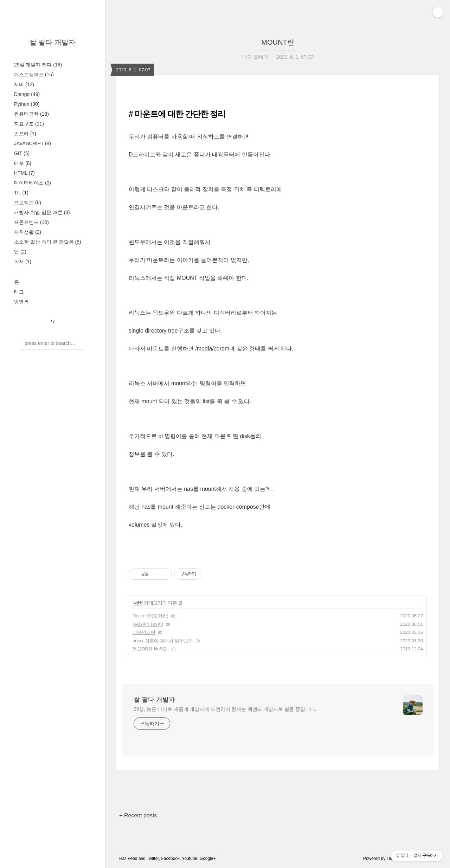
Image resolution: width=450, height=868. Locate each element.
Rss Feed (128, 859)
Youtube (190, 859)
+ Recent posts (138, 815)
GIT (22, 153)
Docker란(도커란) (150, 616)
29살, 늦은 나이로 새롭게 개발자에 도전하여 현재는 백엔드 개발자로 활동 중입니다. (225, 709)
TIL (21, 193)
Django (27, 94)
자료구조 (29, 124)
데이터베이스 (33, 183)
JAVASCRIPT (33, 143)
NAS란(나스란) (148, 624)
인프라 (25, 134)
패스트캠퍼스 (34, 75)
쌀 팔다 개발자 (53, 42)
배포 (23, 163)
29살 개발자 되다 (38, 65)
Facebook (170, 859)
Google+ (208, 859)
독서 (23, 262)
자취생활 (28, 232)
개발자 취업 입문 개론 (42, 212)
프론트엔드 (31, 222)
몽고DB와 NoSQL (151, 649)
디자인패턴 (144, 632)
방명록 (21, 302)
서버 (24, 84)
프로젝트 (28, 202)
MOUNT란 (278, 42)
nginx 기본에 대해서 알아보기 (163, 641)
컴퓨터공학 (31, 114)
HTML (24, 173)
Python (27, 104)
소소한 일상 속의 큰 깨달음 (48, 242)
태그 (19, 292)
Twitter (153, 859)
